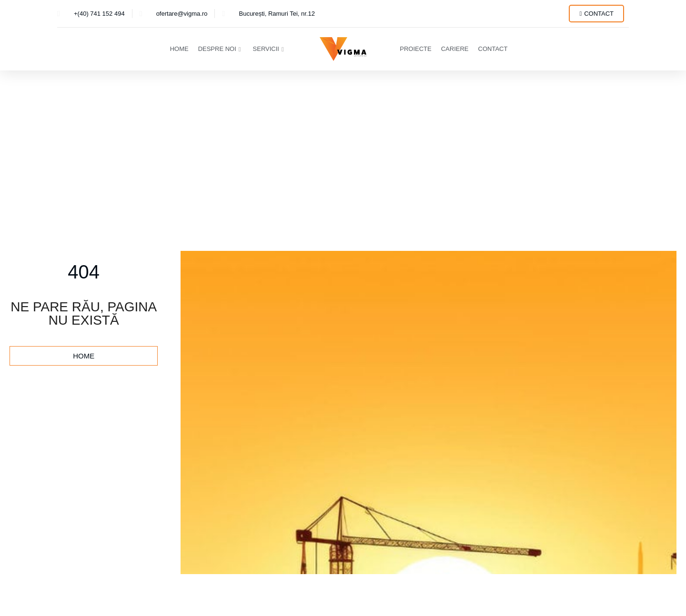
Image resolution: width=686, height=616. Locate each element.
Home (179, 49)
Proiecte (415, 49)
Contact (493, 49)
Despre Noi (220, 49)
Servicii (268, 49)
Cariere (455, 49)
